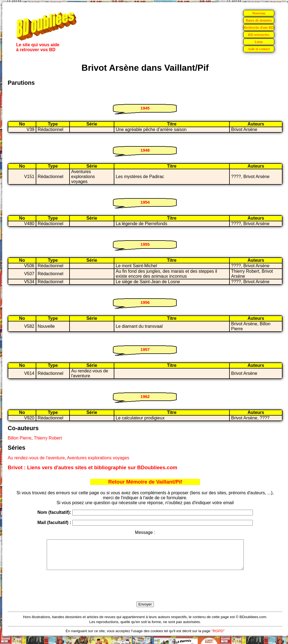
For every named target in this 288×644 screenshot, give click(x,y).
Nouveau (259, 13)
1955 (145, 244)
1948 (145, 150)
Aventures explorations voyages (98, 458)
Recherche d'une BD (259, 27)
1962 (145, 396)
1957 (145, 349)
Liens (259, 42)
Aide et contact (259, 49)
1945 (145, 108)
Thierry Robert (48, 438)
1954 (145, 202)
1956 (145, 302)
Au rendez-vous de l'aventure (36, 458)
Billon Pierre (20, 438)
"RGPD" (218, 637)
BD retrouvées (259, 35)
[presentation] (145, 592)
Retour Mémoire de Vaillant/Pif (145, 482)
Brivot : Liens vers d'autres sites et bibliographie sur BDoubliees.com (92, 467)
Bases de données (259, 20)
